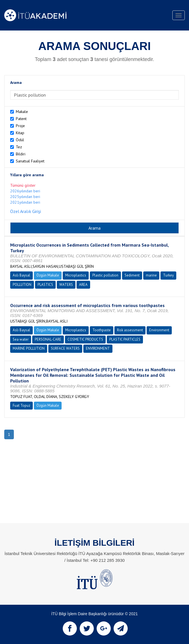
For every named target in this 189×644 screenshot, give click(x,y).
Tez (19, 147)
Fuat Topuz (21, 405)
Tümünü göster (23, 185)
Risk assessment (130, 330)
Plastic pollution (105, 275)
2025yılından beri (25, 197)
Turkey (168, 275)
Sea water (21, 339)
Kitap (20, 133)
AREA (83, 285)
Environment (159, 330)
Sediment (132, 275)
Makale (22, 112)
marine (151, 275)
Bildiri (21, 154)
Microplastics (76, 275)
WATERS (66, 285)
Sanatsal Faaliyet (30, 161)
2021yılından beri (25, 202)
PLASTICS (45, 285)
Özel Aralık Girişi (26, 211)
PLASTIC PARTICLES (125, 339)
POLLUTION (22, 285)
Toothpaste (102, 330)
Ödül (20, 140)
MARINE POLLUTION (29, 348)
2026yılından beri (25, 191)
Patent (21, 119)
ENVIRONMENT (98, 348)
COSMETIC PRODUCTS (85, 339)
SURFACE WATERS (65, 348)
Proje (20, 126)
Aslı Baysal (21, 275)
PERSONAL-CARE (48, 339)
